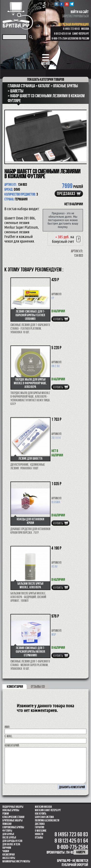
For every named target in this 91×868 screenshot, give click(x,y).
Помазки (7, 824)
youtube (67, 4)
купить (58, 319)
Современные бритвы (13, 827)
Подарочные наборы (13, 807)
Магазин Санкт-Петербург (48, 810)
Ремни (6, 814)
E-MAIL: (9, 736)
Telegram (72, 4)
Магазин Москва (43, 807)
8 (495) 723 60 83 (71, 29)
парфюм (7, 848)
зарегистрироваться (75, 16)
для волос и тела (11, 844)
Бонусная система (44, 817)
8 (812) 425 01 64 (62, 34)
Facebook (62, 4)
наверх (81, 852)
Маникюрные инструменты (16, 861)
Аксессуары (9, 858)
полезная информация (74, 24)
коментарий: (12, 745)
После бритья (9, 838)
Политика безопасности (47, 820)
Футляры (7, 831)
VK (56, 4)
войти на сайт (80, 12)
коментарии (15, 686)
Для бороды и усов (12, 841)
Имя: (7, 727)
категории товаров (46, 79)
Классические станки (13, 817)
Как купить (41, 814)
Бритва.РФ (18, 16)
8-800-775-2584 (59, 39)
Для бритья (8, 834)
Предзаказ (66, 194)
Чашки (6, 851)
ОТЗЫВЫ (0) (38, 686)
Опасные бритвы (11, 810)
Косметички (8, 855)
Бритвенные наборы (12, 820)
